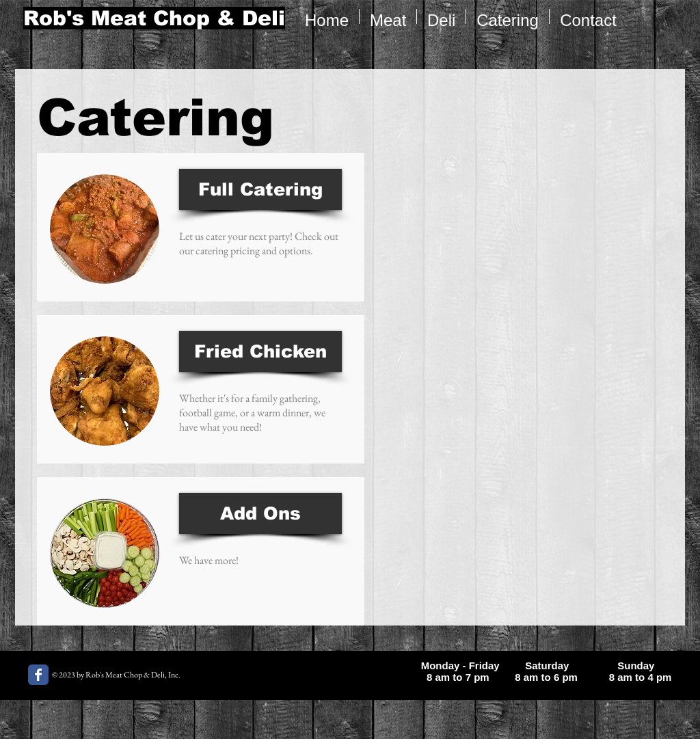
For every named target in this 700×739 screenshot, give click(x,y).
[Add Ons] (260, 513)
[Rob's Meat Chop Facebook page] (38, 675)
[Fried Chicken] (260, 351)
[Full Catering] (260, 189)
